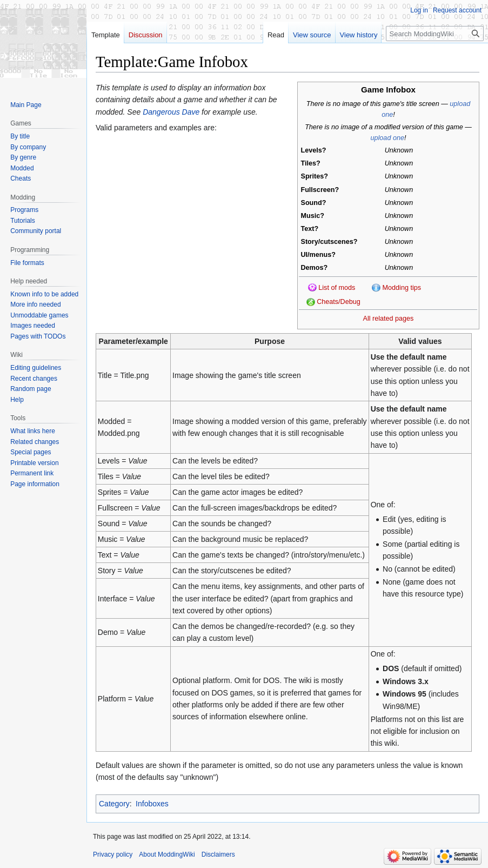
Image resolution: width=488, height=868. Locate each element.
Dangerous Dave (171, 112)
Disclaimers (218, 854)
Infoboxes (152, 804)
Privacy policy (113, 854)
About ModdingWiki (167, 854)
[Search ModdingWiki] (435, 34)
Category (114, 804)
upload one (387, 138)
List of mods (337, 288)
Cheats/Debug (339, 302)
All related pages (389, 319)
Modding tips (402, 288)
